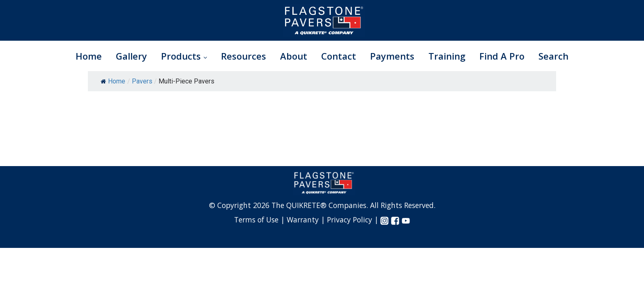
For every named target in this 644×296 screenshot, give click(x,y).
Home (89, 56)
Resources (244, 56)
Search (553, 56)
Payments (392, 56)
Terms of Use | (260, 220)
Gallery (131, 56)
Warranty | (307, 220)
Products (184, 56)
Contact (339, 56)
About (294, 56)
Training (447, 56)
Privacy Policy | (354, 220)
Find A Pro (502, 56)
